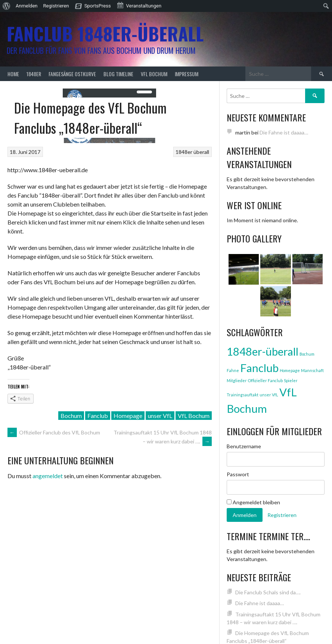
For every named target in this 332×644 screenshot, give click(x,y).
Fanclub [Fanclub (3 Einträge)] (259, 368)
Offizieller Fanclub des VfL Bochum (54, 432)
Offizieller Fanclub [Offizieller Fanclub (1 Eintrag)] (265, 380)
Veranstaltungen (139, 5)
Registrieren (56, 6)
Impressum (187, 74)
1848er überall (192, 152)
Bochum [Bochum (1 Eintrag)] (307, 354)
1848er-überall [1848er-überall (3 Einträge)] (263, 351)
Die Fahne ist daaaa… (284, 132)
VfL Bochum (154, 74)
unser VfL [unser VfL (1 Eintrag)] (269, 395)
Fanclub (98, 416)
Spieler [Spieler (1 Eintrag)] (291, 380)
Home (13, 74)
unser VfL (160, 416)
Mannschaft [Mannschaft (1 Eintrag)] (312, 370)
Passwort (238, 474)
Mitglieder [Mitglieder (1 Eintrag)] (237, 380)
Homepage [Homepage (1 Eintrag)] (290, 370)
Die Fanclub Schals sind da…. (268, 592)
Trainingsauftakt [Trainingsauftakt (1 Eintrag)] (243, 395)
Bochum (71, 416)
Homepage (128, 416)
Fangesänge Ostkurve (72, 74)
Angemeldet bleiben (253, 502)
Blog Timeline (118, 74)
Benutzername (244, 446)
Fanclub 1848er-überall (105, 33)
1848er (34, 74)
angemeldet (48, 476)
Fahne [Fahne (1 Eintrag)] (233, 370)
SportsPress (98, 6)
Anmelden (27, 6)
